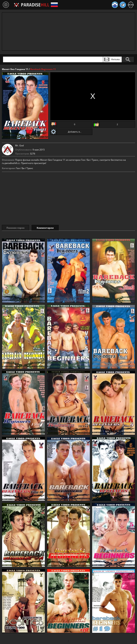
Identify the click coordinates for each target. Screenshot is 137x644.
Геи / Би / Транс (25, 168)
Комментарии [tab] (45, 228)
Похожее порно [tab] (15, 228)
